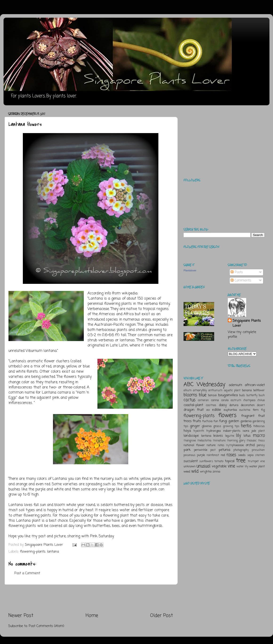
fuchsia (207, 421)
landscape (191, 436)
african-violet (255, 385)
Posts (237, 272)
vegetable (219, 466)
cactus (189, 400)
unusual (203, 466)
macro (259, 436)
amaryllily (200, 390)
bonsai (212, 395)
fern (256, 410)
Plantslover (190, 270)
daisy (223, 405)
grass (217, 426)
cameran (203, 400)
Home (92, 616)
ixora (246, 431)
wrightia (206, 472)
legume (230, 436)
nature (211, 445)
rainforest (213, 455)
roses (231, 455)
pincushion (258, 450)
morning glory (236, 441)
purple (201, 455)
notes (221, 445)
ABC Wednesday (204, 385)
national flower (194, 445)
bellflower (259, 391)
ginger (195, 426)
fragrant (248, 416)
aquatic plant (232, 391)
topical (230, 461)
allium (188, 391)
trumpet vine (256, 461)
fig (263, 410)
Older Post (162, 616)
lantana (53, 552)
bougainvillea (228, 395)
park (187, 450)
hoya (187, 431)
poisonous (189, 455)
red (223, 455)
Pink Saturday (102, 536)
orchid (250, 445)
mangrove (190, 441)
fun (216, 421)
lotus (247, 436)
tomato (219, 461)
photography (241, 450)
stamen (260, 455)
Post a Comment (27, 573)
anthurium (215, 391)
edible (217, 410)
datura (234, 405)
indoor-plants (232, 431)
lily (239, 436)
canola (225, 400)
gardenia (246, 421)
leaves (218, 436)
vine (231, 466)
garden (234, 421)
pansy (261, 445)
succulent (191, 461)
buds (242, 395)
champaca (249, 400)
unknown (190, 467)
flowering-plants (33, 552)
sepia (250, 455)
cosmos (211, 405)
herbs (246, 426)
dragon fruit (194, 410)
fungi (223, 421)
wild (195, 471)
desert (261, 405)
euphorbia (230, 410)
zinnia (216, 472)
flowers (227, 415)
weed (187, 472)
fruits (197, 421)
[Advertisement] (91, 599)
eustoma (245, 410)
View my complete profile (242, 334)
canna (215, 400)
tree (241, 461)
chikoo (261, 400)
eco (208, 410)
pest (213, 450)
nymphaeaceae (235, 445)
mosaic (252, 441)
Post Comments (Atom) (46, 626)
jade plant (258, 431)
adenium (235, 385)
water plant (257, 467)
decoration (248, 405)
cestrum (236, 400)
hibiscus (259, 426)
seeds (242, 455)
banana (247, 390)
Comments (241, 281)
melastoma (204, 441)
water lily (242, 467)
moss (261, 441)
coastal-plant (193, 405)
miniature (219, 441)
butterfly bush (256, 395)
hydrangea (214, 431)
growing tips (231, 426)
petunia (224, 450)
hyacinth (199, 431)
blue (203, 395)
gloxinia (207, 426)
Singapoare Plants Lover (247, 323)
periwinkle (201, 450)
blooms (190, 395)
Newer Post (21, 616)
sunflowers (206, 461)
